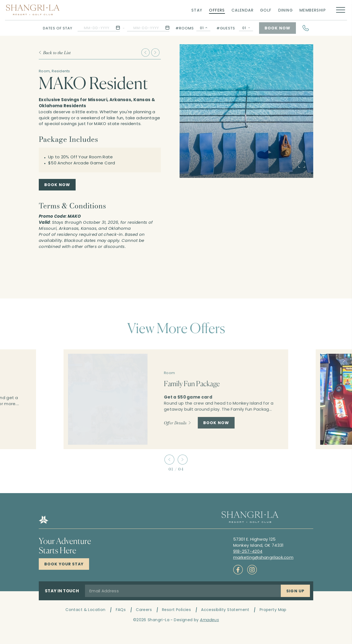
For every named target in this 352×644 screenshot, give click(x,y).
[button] (99, 28)
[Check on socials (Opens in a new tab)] (238, 570)
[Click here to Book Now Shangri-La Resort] (64, 564)
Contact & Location (86, 610)
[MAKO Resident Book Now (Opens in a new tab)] (57, 185)
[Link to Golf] (266, 10)
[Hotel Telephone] (306, 28)
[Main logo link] (33, 10)
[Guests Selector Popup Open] (246, 28)
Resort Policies (176, 610)
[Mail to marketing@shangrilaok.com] (263, 557)
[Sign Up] (295, 591)
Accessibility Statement (225, 610)
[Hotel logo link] (44, 522)
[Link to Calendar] (243, 10)
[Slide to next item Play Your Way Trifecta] (155, 52)
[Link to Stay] (197, 10)
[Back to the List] (55, 53)
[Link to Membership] (313, 10)
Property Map (273, 610)
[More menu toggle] (341, 10)
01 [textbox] (202, 28)
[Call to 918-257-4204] (248, 551)
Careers (144, 610)
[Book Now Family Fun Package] (216, 423)
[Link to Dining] (286, 10)
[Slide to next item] (183, 460)
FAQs (121, 610)
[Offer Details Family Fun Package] (177, 423)
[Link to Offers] (217, 10)
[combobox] (203, 28)
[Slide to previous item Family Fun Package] (145, 52)
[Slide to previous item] (169, 460)
